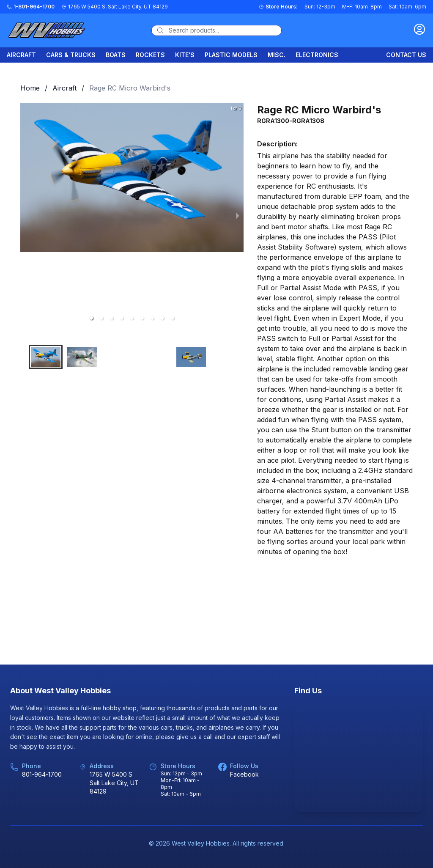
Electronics (317, 55)
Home (30, 88)
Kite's (185, 55)
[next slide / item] (238, 215)
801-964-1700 (42, 774)
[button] (91, 318)
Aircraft (21, 55)
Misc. (277, 55)
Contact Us (406, 55)
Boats (116, 55)
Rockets (150, 55)
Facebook (244, 774)
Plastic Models (231, 55)
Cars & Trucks (71, 55)
